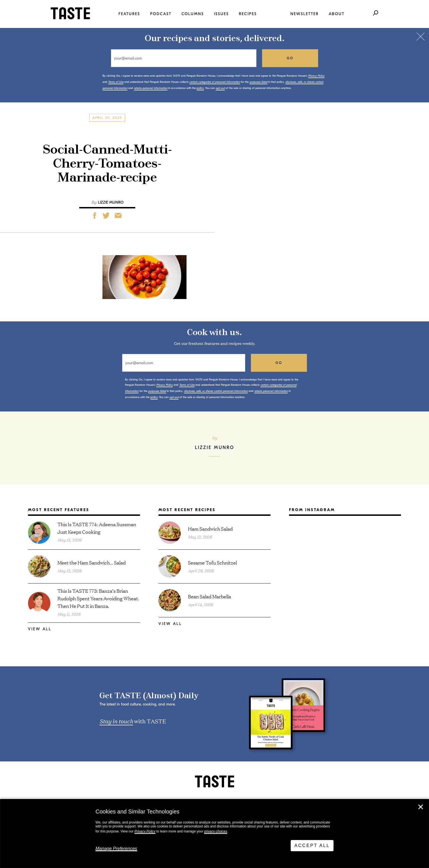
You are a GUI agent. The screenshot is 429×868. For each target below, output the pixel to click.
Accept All (312, 845)
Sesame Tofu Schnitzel (212, 562)
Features (129, 14)
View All (40, 629)
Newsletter (305, 14)
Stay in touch (116, 721)
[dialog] (214, 834)
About (337, 14)
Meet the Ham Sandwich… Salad (92, 562)
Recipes (248, 14)
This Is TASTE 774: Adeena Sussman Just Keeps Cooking (97, 528)
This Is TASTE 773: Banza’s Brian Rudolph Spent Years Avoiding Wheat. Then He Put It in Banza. (98, 598)
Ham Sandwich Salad (210, 529)
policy (200, 88)
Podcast (161, 14)
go (290, 58)
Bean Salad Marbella (209, 596)
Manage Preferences (116, 849)
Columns (193, 14)
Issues (221, 14)
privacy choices (216, 831)
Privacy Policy (145, 831)
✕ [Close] (421, 807)
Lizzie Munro (111, 202)
